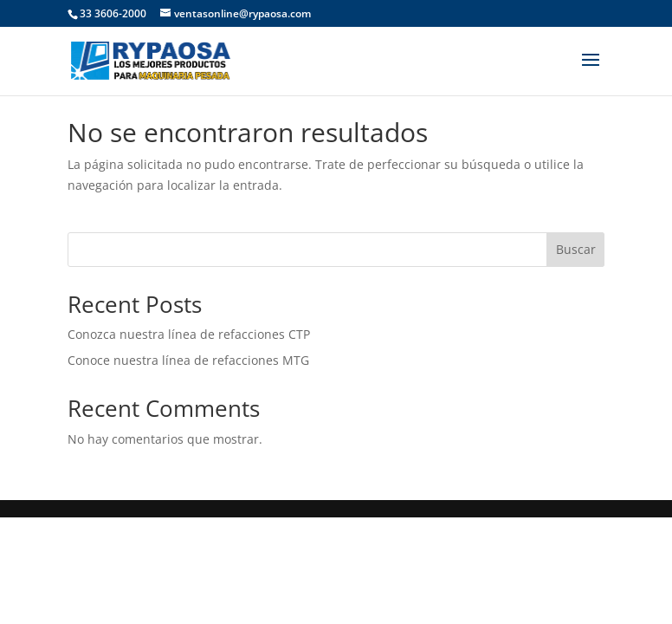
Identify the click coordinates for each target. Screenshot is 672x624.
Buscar (576, 249)
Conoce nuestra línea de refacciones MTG (188, 360)
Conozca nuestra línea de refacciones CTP (189, 334)
